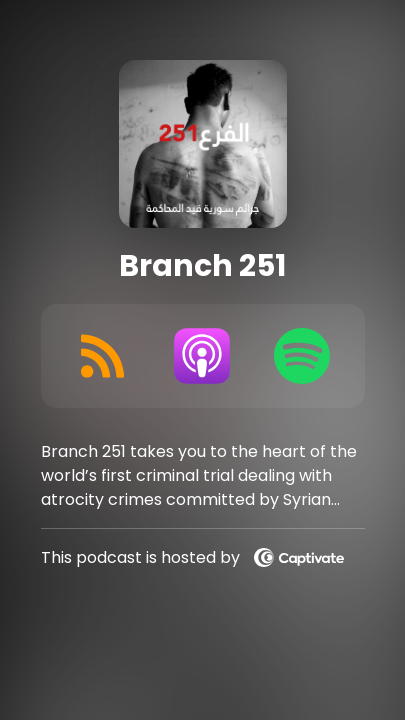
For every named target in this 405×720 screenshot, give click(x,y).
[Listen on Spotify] (302, 356)
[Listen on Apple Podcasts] (202, 356)
